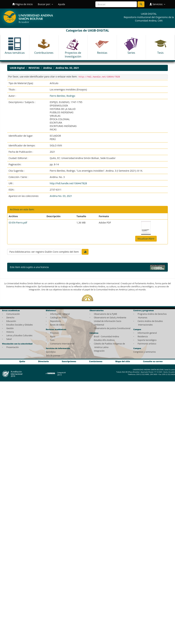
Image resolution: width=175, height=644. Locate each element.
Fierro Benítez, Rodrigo (62, 96)
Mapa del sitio (123, 361)
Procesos (54, 333)
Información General (60, 314)
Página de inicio (22, 4)
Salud (9, 339)
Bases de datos (57, 325)
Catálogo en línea (58, 317)
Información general (147, 333)
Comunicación (13, 314)
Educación (11, 321)
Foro (52, 340)
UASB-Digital (17, 68)
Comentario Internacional (62, 344)
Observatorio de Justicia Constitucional (112, 328)
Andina (48, 68)
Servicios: (157, 4)
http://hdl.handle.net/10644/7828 (68, 183)
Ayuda (62, 4)
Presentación (12, 347)
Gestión (10, 328)
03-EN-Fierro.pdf (18, 223)
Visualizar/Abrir (146, 239)
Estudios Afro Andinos (104, 340)
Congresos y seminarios (144, 352)
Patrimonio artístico (147, 344)
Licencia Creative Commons (65, 267)
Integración (99, 351)
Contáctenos (96, 361)
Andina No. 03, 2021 (67, 68)
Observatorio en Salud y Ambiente (110, 317)
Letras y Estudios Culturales (19, 335)
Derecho (10, 317)
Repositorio (56, 321)
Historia (10, 332)
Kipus (53, 336)
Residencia (143, 336)
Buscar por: (45, 4)
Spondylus (51, 352)
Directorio (43, 361)
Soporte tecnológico (147, 340)
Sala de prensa (53, 355)
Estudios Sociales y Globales (19, 325)
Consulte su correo (153, 361)
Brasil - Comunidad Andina (106, 336)
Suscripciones (69, 361)
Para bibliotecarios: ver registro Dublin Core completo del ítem (44, 252)
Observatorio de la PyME (105, 314)
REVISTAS (34, 68)
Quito (22, 361)
